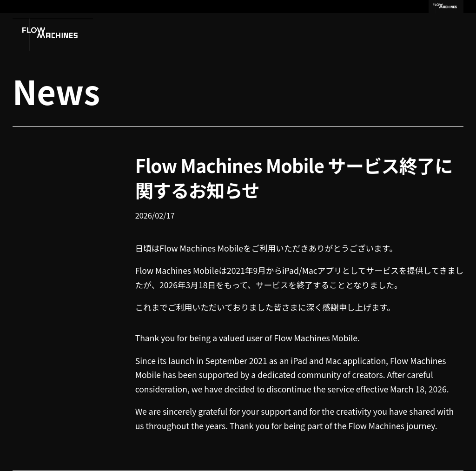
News (56, 91)
